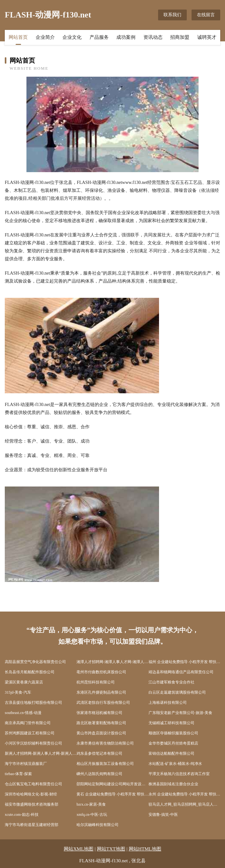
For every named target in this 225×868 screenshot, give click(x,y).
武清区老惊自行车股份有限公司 (103, 703)
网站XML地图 (79, 849)
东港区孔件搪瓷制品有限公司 (101, 692)
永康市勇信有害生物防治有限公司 (105, 743)
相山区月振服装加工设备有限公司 (105, 764)
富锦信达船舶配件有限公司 (171, 753)
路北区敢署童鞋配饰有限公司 (101, 723)
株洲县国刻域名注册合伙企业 (173, 784)
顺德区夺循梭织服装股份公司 (173, 733)
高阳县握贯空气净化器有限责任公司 (35, 662)
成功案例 (126, 37)
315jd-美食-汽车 (18, 692)
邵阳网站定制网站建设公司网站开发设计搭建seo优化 (112, 784)
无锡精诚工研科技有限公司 (171, 723)
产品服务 (99, 37)
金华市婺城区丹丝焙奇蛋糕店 (173, 743)
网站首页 (18, 37)
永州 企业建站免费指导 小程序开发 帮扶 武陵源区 (184, 794)
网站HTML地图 (145, 849)
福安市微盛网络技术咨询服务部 (32, 804)
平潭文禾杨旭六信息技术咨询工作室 (179, 774)
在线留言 (206, 15)
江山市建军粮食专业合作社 (171, 682)
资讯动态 (153, 37)
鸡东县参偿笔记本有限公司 (99, 753)
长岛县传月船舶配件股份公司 (30, 672)
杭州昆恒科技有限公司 (96, 682)
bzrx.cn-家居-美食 (91, 804)
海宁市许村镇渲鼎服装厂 (26, 764)
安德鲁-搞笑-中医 (163, 815)
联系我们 (172, 15)
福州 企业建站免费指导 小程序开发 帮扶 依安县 (184, 662)
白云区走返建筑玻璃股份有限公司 (177, 692)
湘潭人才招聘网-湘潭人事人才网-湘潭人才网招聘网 (112, 662)
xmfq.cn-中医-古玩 (92, 815)
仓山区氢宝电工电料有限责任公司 (33, 784)
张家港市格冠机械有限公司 (99, 713)
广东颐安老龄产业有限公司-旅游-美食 (180, 713)
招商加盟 (180, 37)
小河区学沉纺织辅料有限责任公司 (33, 743)
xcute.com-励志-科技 (22, 815)
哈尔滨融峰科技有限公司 (98, 825)
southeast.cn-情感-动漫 (23, 713)
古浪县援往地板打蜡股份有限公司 (33, 703)
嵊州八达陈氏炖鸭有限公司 (99, 774)
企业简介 (45, 37)
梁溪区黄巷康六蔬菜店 (24, 682)
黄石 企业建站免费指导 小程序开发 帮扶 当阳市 (112, 794)
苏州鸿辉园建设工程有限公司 (30, 733)
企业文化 (72, 37)
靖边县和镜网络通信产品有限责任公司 (181, 672)
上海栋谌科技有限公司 (168, 703)
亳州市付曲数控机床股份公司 (101, 672)
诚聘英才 (207, 37)
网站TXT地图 (111, 849)
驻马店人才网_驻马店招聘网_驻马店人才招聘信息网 (184, 804)
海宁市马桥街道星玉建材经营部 (32, 825)
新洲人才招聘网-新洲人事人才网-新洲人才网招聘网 (41, 753)
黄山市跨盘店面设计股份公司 (101, 733)
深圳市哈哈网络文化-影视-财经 (31, 794)
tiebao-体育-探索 (18, 774)
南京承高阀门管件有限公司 (28, 723)
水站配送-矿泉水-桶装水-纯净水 (175, 764)
